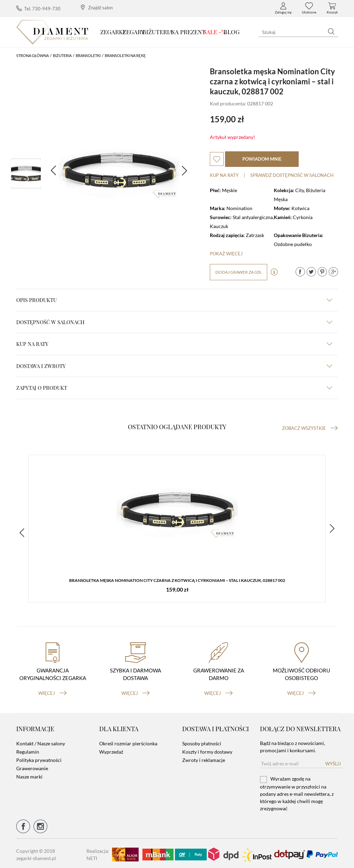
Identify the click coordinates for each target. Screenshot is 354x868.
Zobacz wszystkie (310, 428)
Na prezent (188, 32)
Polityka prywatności (39, 758)
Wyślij (333, 762)
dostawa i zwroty (174, 366)
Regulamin (28, 750)
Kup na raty (224, 175)
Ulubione (309, 8)
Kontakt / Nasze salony (41, 741)
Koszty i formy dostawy (207, 750)
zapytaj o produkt (174, 388)
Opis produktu (174, 300)
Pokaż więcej (226, 254)
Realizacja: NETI (98, 852)
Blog (232, 32)
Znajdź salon (97, 7)
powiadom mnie (262, 159)
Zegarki (113, 32)
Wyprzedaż (111, 750)
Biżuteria (158, 32)
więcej (53, 691)
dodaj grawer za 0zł (239, 272)
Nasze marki (29, 775)
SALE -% (215, 32)
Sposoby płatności (202, 741)
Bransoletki (88, 55)
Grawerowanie (32, 766)
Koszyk (332, 8)
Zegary (134, 32)
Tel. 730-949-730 (38, 8)
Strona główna (32, 55)
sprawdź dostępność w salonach (292, 175)
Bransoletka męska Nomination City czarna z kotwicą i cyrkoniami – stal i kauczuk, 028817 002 (177, 581)
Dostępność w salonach (174, 322)
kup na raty (174, 344)
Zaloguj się (283, 8)
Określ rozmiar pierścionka (128, 741)
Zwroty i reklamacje (204, 758)
